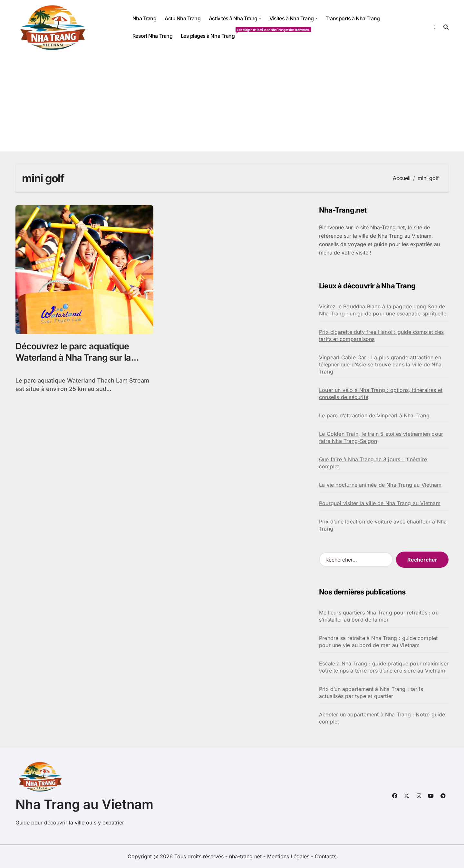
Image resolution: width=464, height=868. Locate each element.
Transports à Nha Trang (353, 18)
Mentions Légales (289, 856)
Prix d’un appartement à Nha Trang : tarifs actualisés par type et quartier (371, 693)
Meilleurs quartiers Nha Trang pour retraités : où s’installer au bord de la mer (379, 616)
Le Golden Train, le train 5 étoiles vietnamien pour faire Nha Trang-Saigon (381, 437)
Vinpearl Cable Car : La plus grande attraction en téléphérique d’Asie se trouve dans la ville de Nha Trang (380, 364)
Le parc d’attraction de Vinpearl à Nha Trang (374, 415)
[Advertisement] (232, 103)
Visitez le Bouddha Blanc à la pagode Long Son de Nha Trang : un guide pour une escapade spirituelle (383, 310)
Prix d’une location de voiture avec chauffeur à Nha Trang (383, 525)
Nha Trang (145, 18)
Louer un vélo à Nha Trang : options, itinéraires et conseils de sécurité (381, 394)
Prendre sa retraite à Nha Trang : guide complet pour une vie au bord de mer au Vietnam (378, 642)
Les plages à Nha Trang (210, 33)
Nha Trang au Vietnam (84, 804)
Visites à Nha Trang (294, 18)
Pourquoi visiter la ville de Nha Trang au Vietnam (380, 503)
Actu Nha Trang (183, 18)
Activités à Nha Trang (235, 18)
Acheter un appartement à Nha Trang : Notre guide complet (382, 718)
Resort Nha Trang (152, 36)
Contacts (326, 856)
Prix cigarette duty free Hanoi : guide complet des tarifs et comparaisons (381, 335)
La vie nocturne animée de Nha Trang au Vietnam (380, 485)
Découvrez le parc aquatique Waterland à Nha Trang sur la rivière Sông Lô (73, 358)
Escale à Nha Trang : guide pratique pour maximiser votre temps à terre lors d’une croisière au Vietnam (384, 667)
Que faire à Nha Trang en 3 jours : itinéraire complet (373, 463)
